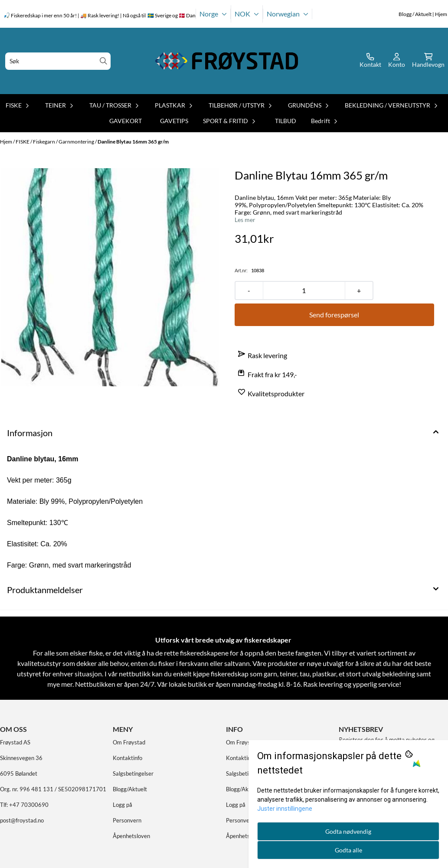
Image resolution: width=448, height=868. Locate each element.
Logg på (123, 805)
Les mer (245, 220)
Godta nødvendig (348, 831)
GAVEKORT (126, 121)
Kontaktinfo (128, 758)
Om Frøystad (129, 742)
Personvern (127, 820)
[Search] (103, 61)
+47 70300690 (29, 805)
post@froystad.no (22, 820)
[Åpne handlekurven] (428, 61)
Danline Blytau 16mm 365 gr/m (133, 142)
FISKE (23, 142)
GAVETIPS (174, 121)
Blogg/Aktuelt (130, 789)
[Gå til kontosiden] (370, 61)
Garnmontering (77, 142)
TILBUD (286, 121)
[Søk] (58, 61)
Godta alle (348, 850)
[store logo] (227, 61)
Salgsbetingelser (133, 773)
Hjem (7, 142)
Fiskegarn (44, 142)
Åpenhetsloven (131, 836)
